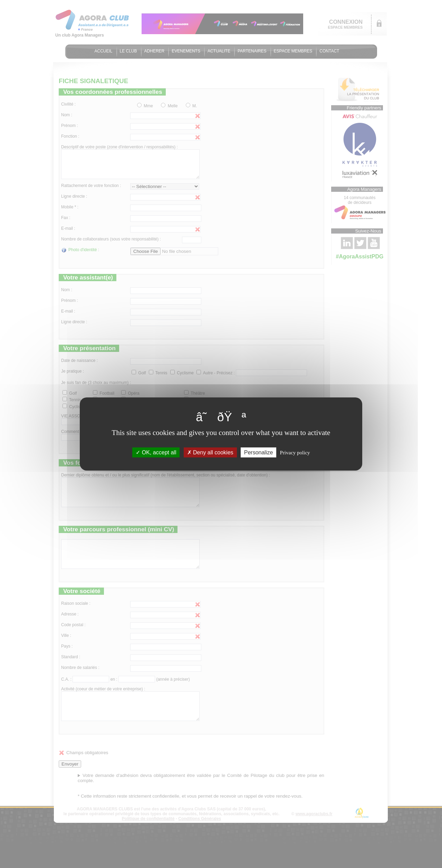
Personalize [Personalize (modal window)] (259, 452)
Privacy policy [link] (295, 453)
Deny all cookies (210, 452)
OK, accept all (156, 452)
